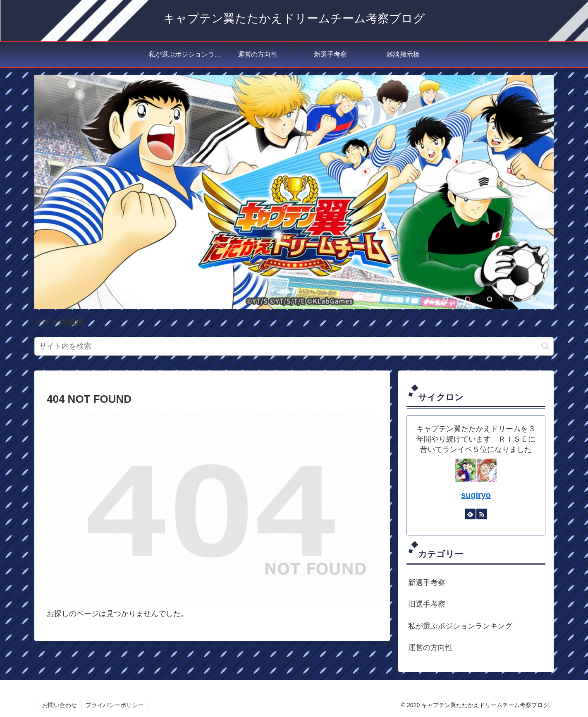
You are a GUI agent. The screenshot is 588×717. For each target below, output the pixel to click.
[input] (294, 346)
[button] (545, 346)
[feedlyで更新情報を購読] (470, 514)
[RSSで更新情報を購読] (482, 514)
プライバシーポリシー (115, 705)
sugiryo (476, 495)
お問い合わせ (60, 705)
